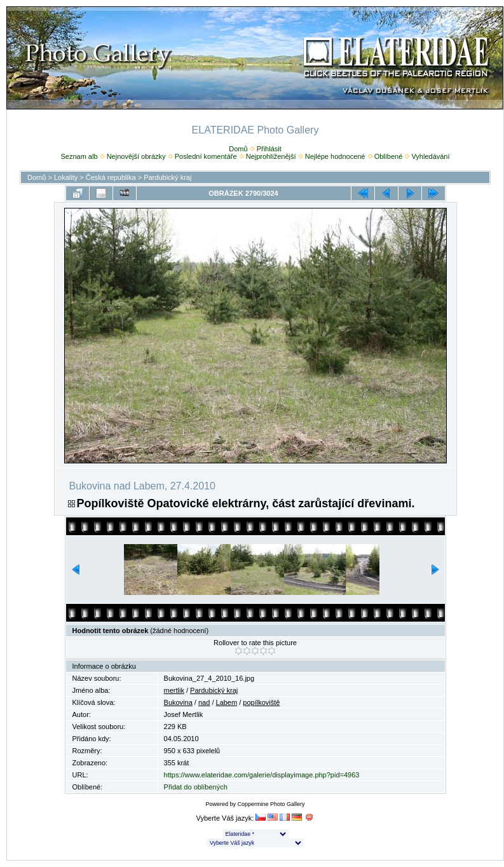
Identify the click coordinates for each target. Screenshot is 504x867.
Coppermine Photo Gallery (271, 804)
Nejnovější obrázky (136, 156)
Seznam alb (79, 156)
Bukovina (178, 702)
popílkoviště (261, 702)
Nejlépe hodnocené (335, 156)
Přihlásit (269, 149)
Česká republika (111, 177)
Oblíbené (389, 156)
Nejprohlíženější (271, 156)
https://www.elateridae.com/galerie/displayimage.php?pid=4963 (262, 775)
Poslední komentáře (206, 156)
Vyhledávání (430, 156)
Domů (238, 149)
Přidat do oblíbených (196, 787)
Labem (227, 702)
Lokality (66, 177)
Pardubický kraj (167, 177)
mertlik (174, 690)
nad (204, 702)
